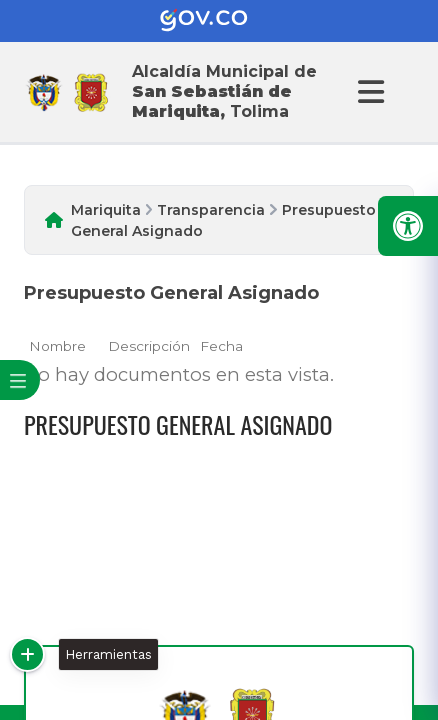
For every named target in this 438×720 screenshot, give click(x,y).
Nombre (57, 346)
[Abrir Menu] (368, 92)
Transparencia (211, 210)
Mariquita (106, 210)
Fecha (221, 346)
